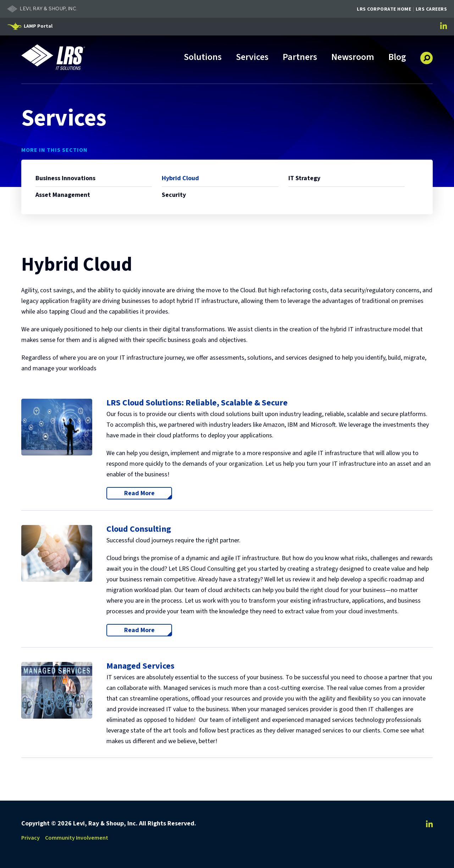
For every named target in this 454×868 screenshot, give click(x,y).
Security (174, 195)
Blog (397, 58)
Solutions (203, 58)
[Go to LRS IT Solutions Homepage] (53, 57)
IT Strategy (304, 178)
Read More (148, 493)
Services (252, 58)
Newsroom (353, 58)
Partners (300, 58)
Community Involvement (77, 838)
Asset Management (63, 195)
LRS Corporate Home (384, 9)
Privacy (31, 838)
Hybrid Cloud (180, 178)
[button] (427, 55)
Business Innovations (65, 178)
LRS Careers (431, 9)
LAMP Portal (38, 26)
